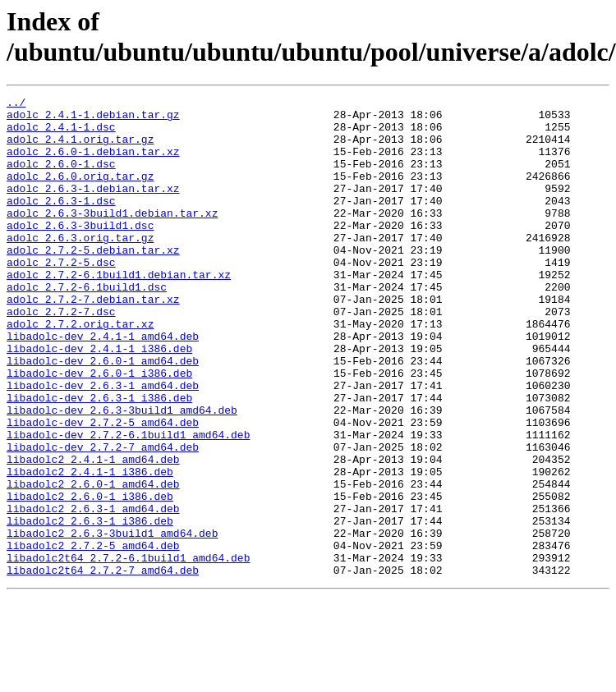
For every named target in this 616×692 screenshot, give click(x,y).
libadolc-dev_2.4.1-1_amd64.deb (103, 385)
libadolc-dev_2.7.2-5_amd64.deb (103, 488)
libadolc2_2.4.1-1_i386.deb (90, 548)
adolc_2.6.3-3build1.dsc (80, 252)
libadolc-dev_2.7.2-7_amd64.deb (103, 518)
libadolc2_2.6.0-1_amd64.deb (93, 562)
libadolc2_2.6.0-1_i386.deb (90, 577)
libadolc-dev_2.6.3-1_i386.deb (99, 459)
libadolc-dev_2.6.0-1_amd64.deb (103, 415)
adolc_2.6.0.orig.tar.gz (80, 193)
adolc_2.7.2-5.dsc (61, 296)
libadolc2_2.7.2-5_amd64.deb (93, 636)
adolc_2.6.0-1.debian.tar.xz (93, 163)
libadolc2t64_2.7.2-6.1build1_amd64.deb (128, 651)
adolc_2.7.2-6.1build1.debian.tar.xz (119, 311)
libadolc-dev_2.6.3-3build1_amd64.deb (122, 474)
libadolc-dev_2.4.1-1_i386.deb (99, 400)
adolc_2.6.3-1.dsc (61, 222)
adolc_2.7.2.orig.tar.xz (80, 370)
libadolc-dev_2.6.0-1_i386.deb (99, 429)
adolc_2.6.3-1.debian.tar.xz (93, 208)
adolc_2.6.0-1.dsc (61, 178)
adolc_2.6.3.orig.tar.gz (80, 267)
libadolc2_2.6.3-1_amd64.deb (93, 592)
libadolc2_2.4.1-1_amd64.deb (93, 533)
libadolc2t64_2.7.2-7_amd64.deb (103, 666)
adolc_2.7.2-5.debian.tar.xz (93, 282)
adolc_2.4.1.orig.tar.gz (80, 149)
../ (16, 104)
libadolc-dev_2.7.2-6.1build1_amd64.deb (128, 503)
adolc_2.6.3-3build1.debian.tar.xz (112, 237)
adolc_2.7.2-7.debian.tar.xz (93, 341)
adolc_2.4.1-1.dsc (61, 134)
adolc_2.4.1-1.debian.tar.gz (93, 119)
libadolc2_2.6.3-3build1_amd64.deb (112, 621)
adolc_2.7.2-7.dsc (61, 355)
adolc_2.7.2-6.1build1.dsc (87, 326)
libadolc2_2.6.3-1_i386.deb (90, 607)
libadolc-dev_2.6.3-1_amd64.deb (103, 444)
